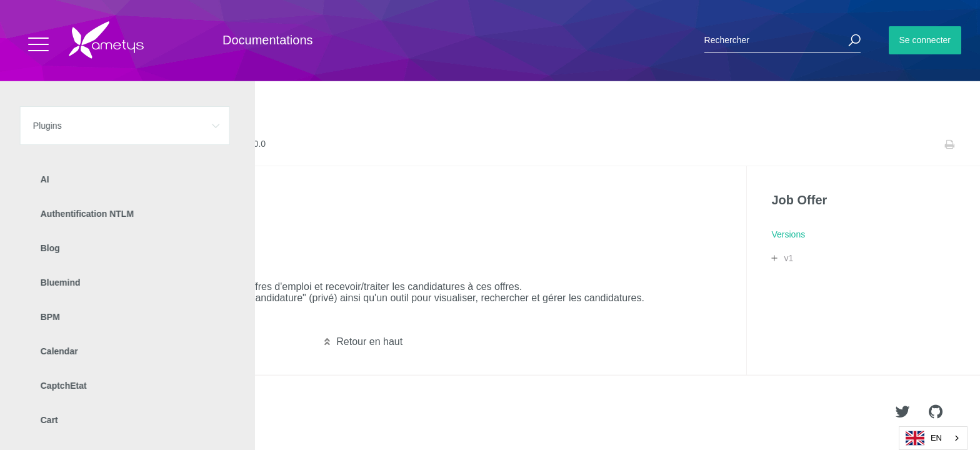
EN (924, 438)
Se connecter (925, 40)
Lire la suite (51, 318)
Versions (154, 144)
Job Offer (113, 144)
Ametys (83, 413)
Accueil (37, 144)
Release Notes (205, 144)
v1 (788, 258)
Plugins (73, 144)
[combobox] (933, 438)
